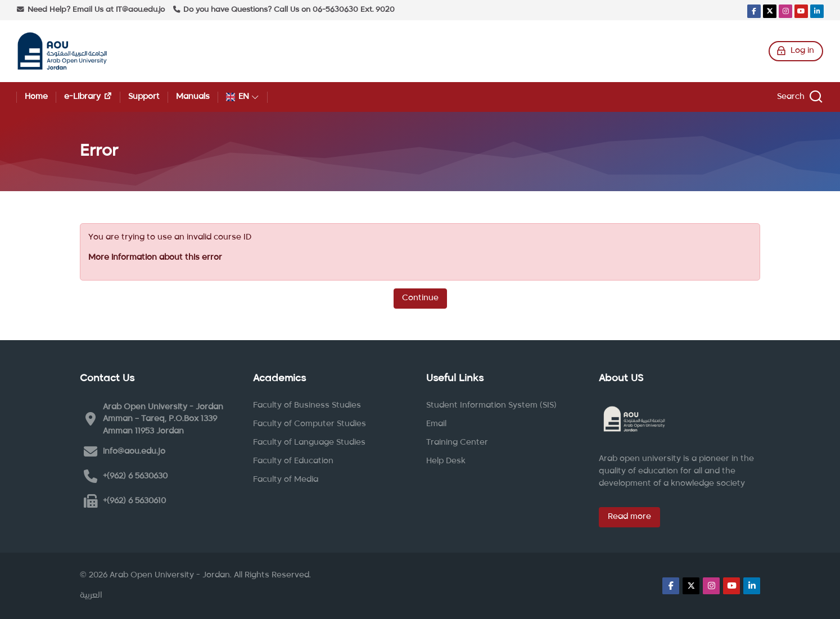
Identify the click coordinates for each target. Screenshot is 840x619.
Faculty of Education (293, 461)
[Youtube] (801, 11)
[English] (243, 97)
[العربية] (91, 596)
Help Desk (446, 461)
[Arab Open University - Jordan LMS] (62, 51)
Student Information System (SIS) (491, 405)
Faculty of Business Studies (307, 405)
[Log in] (796, 51)
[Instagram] (785, 11)
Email (436, 424)
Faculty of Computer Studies (310, 424)
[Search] (798, 97)
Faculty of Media (286, 480)
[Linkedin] (817, 11)
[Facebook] (754, 11)
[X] (770, 11)
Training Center (457, 442)
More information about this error (155, 257)
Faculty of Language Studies (309, 442)
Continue (420, 298)
